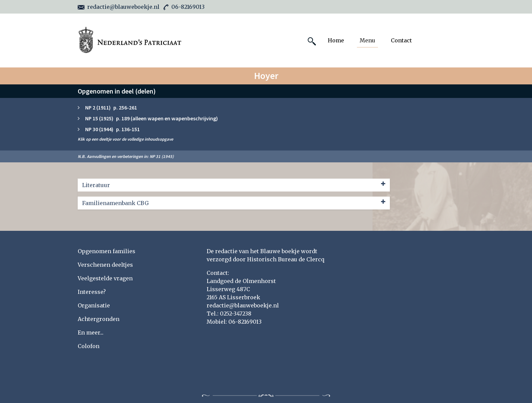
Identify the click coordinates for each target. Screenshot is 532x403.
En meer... (91, 333)
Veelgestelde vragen (105, 278)
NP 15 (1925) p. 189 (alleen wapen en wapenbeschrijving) (151, 118)
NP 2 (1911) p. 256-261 (111, 107)
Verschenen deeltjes (105, 265)
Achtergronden (99, 319)
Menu (367, 40)
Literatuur (234, 185)
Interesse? (92, 292)
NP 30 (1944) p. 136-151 (112, 129)
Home (336, 40)
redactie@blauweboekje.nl (119, 7)
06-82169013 (184, 7)
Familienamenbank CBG (234, 203)
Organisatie (94, 305)
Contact (401, 40)
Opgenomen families (107, 251)
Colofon (89, 346)
